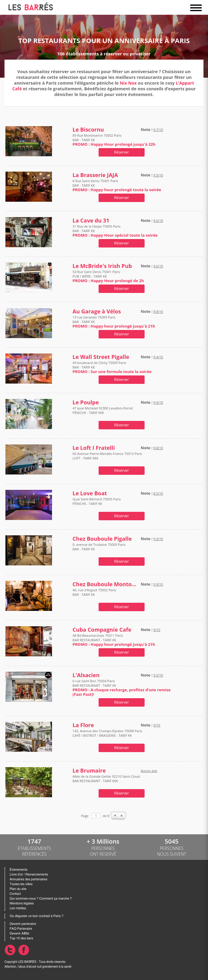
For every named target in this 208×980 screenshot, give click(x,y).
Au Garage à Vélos (97, 311)
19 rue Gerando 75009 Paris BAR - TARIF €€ (114, 322)
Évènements (18, 870)
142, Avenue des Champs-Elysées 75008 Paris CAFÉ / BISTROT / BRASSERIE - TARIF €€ (107, 735)
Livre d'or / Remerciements (29, 874)
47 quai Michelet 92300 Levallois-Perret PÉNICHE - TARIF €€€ (103, 413)
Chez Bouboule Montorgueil (105, 584)
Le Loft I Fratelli (94, 448)
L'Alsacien (86, 675)
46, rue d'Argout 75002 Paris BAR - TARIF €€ (94, 594)
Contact (15, 894)
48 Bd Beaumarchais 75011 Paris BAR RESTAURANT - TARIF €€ (114, 640)
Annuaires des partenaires (28, 879)
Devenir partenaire (23, 924)
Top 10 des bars (21, 938)
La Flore (83, 725)
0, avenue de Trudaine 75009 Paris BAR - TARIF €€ (99, 549)
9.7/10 (158, 130)
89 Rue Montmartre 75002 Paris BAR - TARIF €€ (114, 140)
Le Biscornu (88, 130)
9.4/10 (158, 357)
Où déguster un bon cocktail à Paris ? (37, 916)
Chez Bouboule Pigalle (102, 539)
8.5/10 (158, 493)
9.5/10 (158, 175)
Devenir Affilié (19, 933)
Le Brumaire (89, 771)
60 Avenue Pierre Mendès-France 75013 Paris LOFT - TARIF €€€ (107, 458)
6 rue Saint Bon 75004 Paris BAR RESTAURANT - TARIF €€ (121, 688)
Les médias (18, 908)
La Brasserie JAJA (95, 175)
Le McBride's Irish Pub (102, 266)
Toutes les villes (21, 884)
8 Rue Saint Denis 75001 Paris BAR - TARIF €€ (117, 185)
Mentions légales (22, 903)
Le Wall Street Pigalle (101, 357)
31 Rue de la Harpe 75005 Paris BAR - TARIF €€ (115, 231)
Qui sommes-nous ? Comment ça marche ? (41, 899)
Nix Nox (128, 83)
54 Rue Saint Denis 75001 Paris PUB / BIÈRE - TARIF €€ (108, 276)
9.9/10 (158, 402)
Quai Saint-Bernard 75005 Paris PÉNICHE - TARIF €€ (96, 504)
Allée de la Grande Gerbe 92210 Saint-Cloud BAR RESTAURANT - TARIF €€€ (106, 781)
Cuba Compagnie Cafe (102, 630)
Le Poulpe (86, 402)
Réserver (122, 152)
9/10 (157, 630)
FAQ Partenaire (21, 929)
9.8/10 (158, 311)
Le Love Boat (90, 493)
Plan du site (18, 889)
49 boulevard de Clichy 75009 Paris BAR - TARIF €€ (112, 367)
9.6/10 (158, 221)
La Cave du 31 (91, 221)
